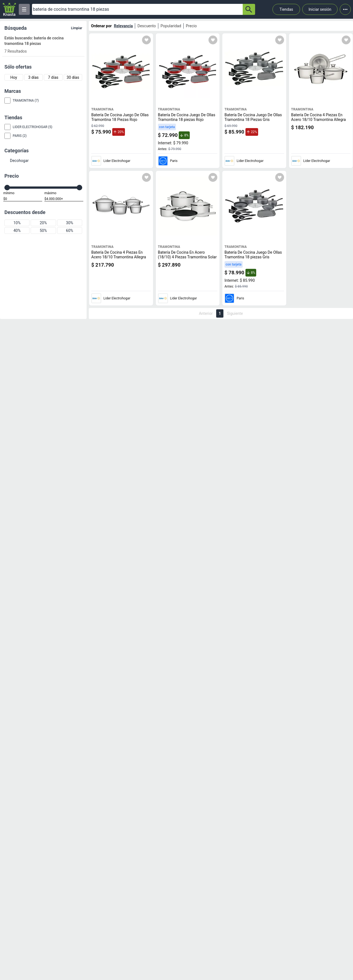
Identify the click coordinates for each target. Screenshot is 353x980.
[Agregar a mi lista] (146, 40)
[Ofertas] (137, 9)
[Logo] (9, 9)
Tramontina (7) (26, 101)
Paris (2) (20, 136)
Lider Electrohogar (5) (33, 127)
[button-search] (249, 9)
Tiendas (286, 9)
